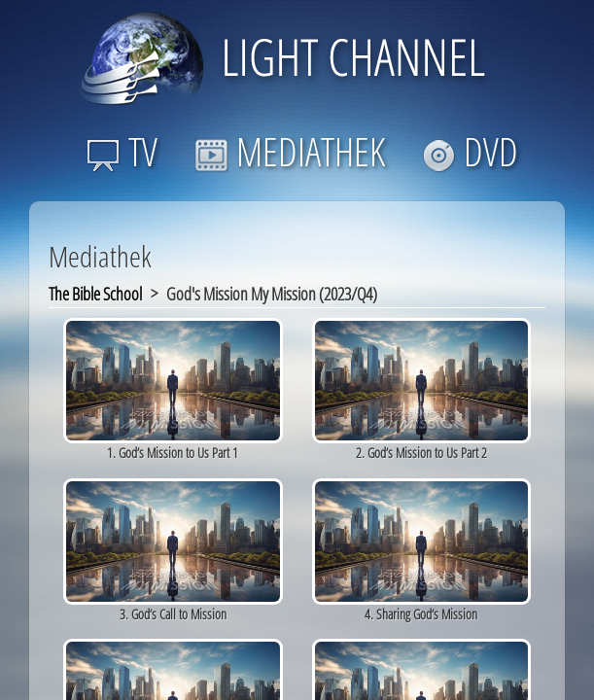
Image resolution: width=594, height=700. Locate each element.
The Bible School (95, 294)
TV (122, 151)
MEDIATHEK (290, 151)
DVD (470, 151)
